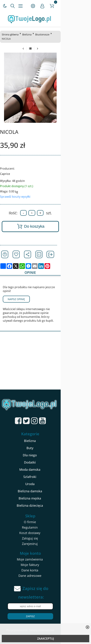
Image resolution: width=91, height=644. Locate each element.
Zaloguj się (45, 527)
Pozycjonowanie (32, 619)
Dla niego (45, 444)
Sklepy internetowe (57, 619)
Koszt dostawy (45, 522)
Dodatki (45, 451)
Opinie (45, 269)
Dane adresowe (45, 565)
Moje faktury (45, 554)
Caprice (6, 169)
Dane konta (45, 559)
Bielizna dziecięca (45, 495)
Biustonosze (43, 34)
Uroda (45, 473)
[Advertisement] (45, 352)
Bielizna (28, 34)
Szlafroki (45, 466)
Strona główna (11, 34)
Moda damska (45, 459)
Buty (45, 437)
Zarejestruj (45, 533)
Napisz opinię (17, 292)
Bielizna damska (45, 480)
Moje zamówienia (45, 548)
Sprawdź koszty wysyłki (16, 192)
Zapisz (45, 606)
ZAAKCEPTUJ (46, 639)
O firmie (45, 511)
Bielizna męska (45, 487)
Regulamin (45, 516)
